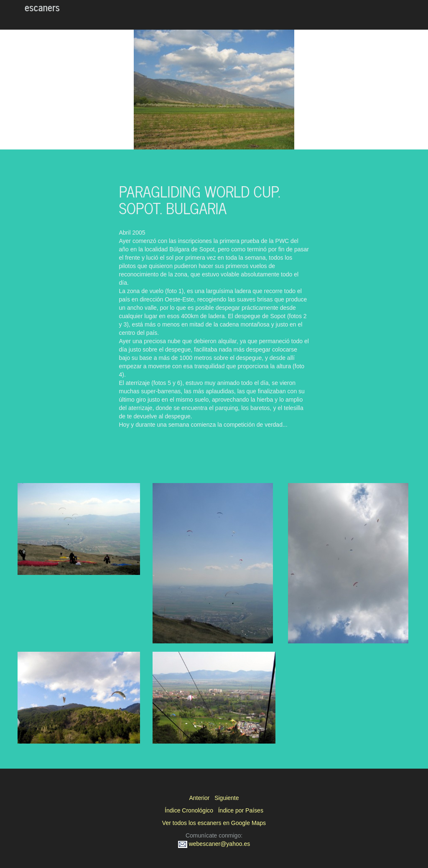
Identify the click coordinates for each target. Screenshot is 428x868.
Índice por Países (241, 810)
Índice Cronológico (189, 810)
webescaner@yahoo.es (214, 844)
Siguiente (227, 798)
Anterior (199, 798)
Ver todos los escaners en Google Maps (214, 823)
